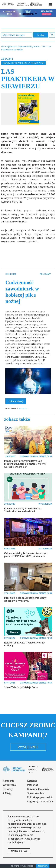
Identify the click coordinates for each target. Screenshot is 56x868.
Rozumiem (43, 866)
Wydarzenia (10, 785)
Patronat (33, 785)
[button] (50, 4)
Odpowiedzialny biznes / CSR (28, 63)
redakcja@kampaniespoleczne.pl (27, 824)
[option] (28, 109)
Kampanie (23, 408)
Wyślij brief (28, 747)
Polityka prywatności (39, 797)
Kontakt (32, 781)
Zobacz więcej (16, 401)
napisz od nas (19, 851)
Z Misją (7, 793)
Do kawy (8, 789)
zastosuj (41, 35)
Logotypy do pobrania (40, 801)
